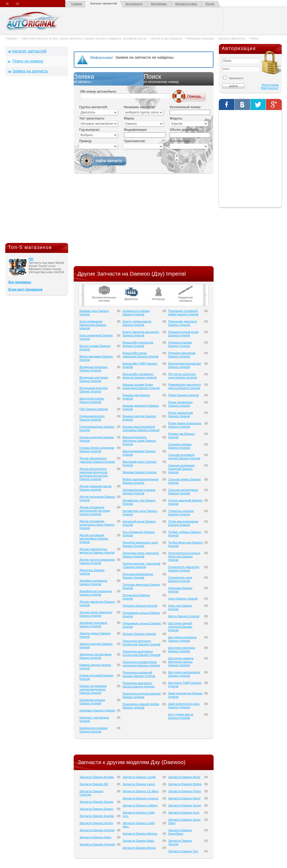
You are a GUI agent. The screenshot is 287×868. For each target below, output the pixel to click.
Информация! (102, 58)
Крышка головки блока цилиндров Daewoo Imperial (141, 386)
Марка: (129, 118)
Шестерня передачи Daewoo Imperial (182, 649)
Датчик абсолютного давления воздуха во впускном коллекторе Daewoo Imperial (94, 474)
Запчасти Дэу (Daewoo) (167, 38)
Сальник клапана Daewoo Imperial (180, 446)
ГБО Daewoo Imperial (94, 409)
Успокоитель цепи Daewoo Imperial (180, 579)
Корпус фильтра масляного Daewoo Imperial (141, 334)
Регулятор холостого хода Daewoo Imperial (182, 376)
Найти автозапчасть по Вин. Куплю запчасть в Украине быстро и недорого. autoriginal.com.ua (84, 38)
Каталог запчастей (104, 3)
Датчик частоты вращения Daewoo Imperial (97, 561)
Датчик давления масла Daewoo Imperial (95, 488)
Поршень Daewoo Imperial (140, 606)
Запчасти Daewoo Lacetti (139, 777)
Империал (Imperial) (200, 38)
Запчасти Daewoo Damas (96, 802)
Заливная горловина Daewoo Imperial (93, 624)
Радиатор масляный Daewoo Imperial (182, 355)
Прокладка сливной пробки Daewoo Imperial (141, 706)
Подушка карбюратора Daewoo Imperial (138, 576)
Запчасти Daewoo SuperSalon (180, 832)
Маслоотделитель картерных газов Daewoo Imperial (139, 441)
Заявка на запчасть (30, 71)
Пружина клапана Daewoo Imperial (180, 344)
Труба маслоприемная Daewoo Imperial (183, 523)
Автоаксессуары (186, 4)
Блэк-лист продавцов (25, 290)
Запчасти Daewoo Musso (139, 848)
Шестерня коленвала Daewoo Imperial (182, 639)
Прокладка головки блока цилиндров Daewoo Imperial (141, 664)
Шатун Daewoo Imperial (184, 616)
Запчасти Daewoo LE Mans (141, 791)
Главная (77, 4)
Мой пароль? (270, 88)
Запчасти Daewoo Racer (184, 798)
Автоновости (134, 4)
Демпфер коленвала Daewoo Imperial (93, 582)
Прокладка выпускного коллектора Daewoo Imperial (142, 653)
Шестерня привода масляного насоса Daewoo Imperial (181, 662)
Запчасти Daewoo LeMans (140, 805)
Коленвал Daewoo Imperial (97, 710)
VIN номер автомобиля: (98, 92)
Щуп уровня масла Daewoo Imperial (181, 716)
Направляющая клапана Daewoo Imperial (139, 492)
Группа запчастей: (94, 107)
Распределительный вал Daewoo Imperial (185, 365)
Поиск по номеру (28, 61)
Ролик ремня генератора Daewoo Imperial (185, 425)
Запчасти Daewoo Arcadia (97, 777)
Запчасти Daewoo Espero (96, 809)
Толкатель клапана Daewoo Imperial (181, 513)
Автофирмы (159, 4)
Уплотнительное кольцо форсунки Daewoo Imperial (184, 556)
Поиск (179, 79)
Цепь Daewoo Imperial (183, 598)
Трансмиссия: (135, 141)
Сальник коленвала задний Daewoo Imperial (184, 457)
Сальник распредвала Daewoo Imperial (183, 492)
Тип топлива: (180, 141)
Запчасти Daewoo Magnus (140, 834)
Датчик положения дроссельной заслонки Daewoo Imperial (95, 511)
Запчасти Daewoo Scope (185, 805)
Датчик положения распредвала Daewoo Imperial (94, 538)
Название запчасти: (139, 107)
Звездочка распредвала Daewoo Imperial (95, 656)
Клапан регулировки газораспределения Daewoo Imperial (93, 689)
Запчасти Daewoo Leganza (140, 798)
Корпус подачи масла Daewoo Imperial (137, 323)
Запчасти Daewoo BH (94, 784)
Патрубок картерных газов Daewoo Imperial (140, 544)
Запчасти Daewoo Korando (97, 844)
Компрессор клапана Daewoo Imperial (93, 730)
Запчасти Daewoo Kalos (95, 837)
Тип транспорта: (92, 118)
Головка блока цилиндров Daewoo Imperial (97, 449)
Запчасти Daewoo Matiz (138, 841)
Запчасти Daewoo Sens (184, 812)
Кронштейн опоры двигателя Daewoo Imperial (141, 355)
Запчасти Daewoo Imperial (97, 830)
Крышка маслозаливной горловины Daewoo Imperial (141, 428)
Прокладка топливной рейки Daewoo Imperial (183, 313)
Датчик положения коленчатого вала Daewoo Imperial (97, 525)
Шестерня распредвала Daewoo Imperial (184, 674)
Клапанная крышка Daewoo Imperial (92, 702)
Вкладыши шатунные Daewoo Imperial (94, 379)
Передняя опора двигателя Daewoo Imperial (141, 555)
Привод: (86, 141)
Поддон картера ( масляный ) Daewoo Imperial (142, 565)
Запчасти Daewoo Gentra (96, 823)
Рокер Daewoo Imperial (183, 395)
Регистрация (270, 85)
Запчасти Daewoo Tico (183, 851)
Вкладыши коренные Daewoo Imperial (94, 369)
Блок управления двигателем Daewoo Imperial (93, 325)
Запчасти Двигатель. (233, 38)
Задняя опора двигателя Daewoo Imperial (96, 614)
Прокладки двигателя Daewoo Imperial (182, 323)
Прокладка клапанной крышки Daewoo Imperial (139, 674)
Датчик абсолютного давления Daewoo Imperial (97, 460)
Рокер (254, 38)
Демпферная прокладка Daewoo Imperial (96, 593)
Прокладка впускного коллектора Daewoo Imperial (142, 643)
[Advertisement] (37, 161)
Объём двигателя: (184, 130)
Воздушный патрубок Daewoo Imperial (94, 390)
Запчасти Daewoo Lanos (139, 784)
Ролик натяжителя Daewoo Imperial (180, 404)
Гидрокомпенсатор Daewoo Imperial (92, 418)
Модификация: (135, 130)
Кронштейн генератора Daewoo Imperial (138, 344)
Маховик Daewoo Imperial (140, 472)
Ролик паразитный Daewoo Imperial (180, 414)
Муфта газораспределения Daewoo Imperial (141, 481)
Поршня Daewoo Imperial (139, 634)
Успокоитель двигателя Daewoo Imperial (184, 569)
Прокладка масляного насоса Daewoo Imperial (139, 685)
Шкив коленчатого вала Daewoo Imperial (184, 705)
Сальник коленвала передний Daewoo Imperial (181, 469)
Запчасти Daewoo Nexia (184, 777)
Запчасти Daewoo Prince (185, 791)
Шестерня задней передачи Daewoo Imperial (180, 627)
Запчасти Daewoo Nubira (185, 784)
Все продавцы (20, 282)
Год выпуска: (90, 130)
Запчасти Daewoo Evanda (97, 816)
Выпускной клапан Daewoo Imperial (92, 400)
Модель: (176, 118)
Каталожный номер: (185, 107)
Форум (210, 4)
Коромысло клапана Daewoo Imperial (136, 313)
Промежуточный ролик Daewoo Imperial (183, 334)
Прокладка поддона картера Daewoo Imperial (142, 695)
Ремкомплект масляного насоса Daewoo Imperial (184, 386)
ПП (31, 259)
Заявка (109, 79)
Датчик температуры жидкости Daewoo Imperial (97, 551)
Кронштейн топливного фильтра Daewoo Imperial (140, 376)
